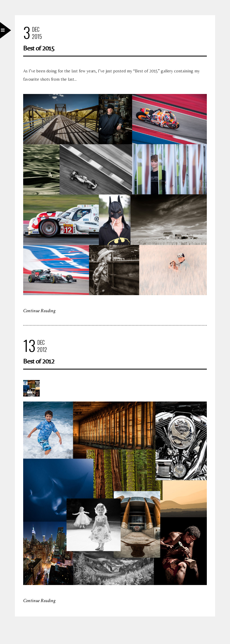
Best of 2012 (39, 361)
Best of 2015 (39, 48)
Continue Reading (39, 311)
